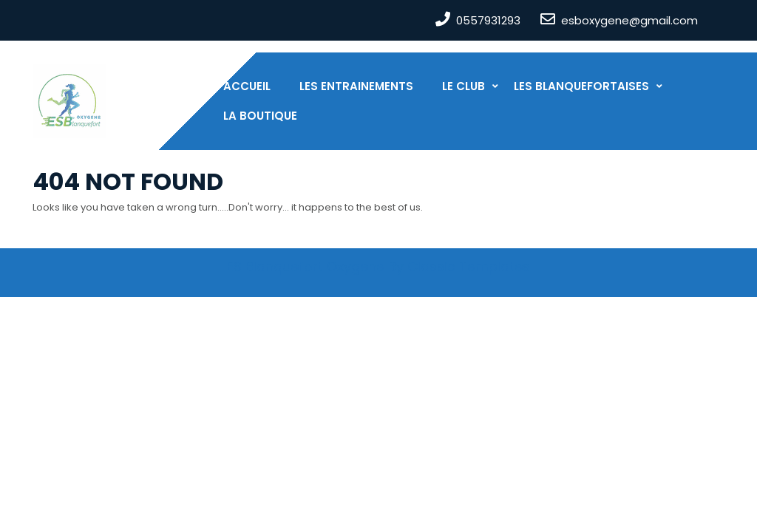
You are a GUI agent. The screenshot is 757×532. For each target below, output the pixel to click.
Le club (464, 86)
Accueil (247, 86)
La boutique (260, 116)
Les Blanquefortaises (581, 86)
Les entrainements (356, 86)
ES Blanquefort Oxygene (306, 266)
